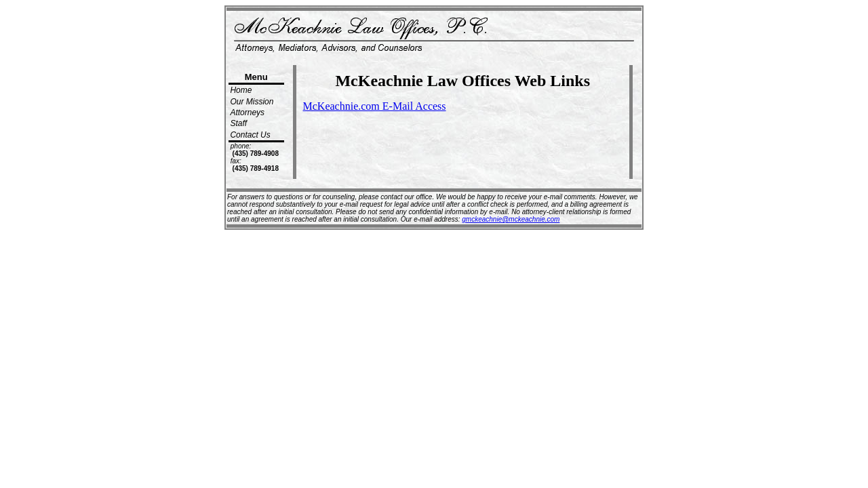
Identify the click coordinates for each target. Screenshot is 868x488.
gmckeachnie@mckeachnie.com (511, 219)
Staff (238, 123)
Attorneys (247, 113)
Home (241, 90)
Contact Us (250, 135)
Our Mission (252, 102)
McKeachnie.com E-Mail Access (375, 106)
